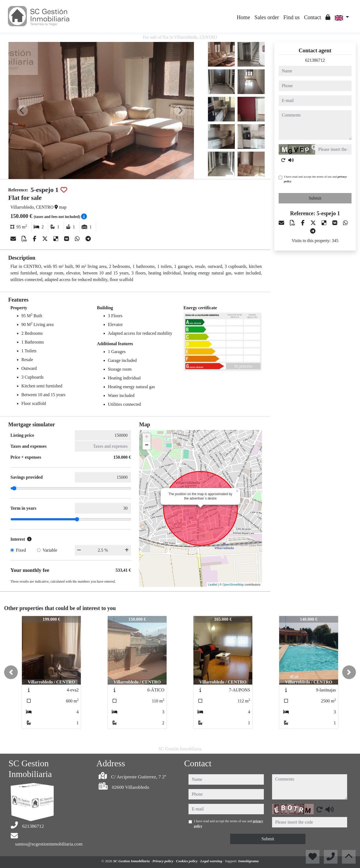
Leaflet (212, 585)
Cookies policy (187, 861)
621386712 (315, 60)
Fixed (21, 550)
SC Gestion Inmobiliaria (132, 861)
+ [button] (147, 437)
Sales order (267, 17)
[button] (11, 672)
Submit (315, 198)
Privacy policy (163, 861)
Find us (291, 17)
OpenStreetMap (233, 585)
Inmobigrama (248, 861)
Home (243, 17)
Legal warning (212, 861)
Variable (50, 550)
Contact (313, 17)
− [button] (147, 446)
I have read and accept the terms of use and (315, 179)
